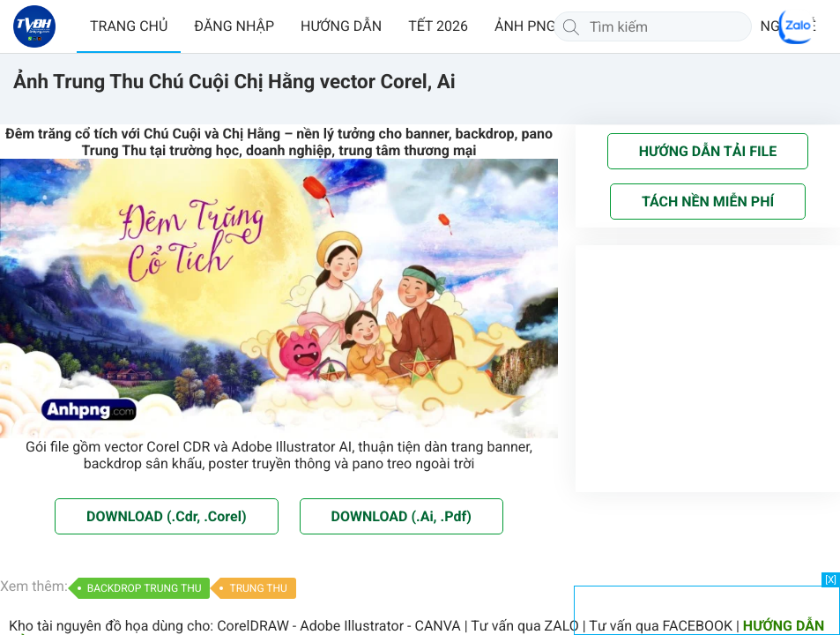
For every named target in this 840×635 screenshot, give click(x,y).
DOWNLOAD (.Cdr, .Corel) (166, 516)
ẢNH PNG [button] (525, 26)
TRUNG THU (258, 588)
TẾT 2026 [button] (438, 26)
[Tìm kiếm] (571, 26)
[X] (831, 580)
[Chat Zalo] (796, 26)
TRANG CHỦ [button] (129, 26)
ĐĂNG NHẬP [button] (234, 26)
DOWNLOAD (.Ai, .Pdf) (401, 516)
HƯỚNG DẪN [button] (341, 26)
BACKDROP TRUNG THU (145, 588)
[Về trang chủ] (34, 26)
